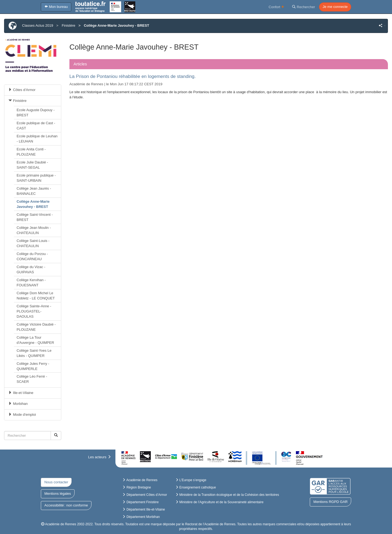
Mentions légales (58, 494)
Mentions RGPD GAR (330, 502)
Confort (276, 7)
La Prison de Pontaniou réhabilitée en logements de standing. (133, 76)
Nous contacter (56, 482)
